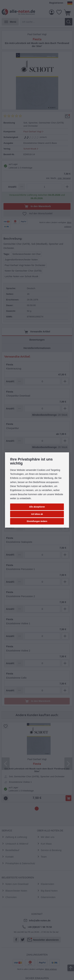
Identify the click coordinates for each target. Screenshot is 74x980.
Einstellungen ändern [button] (37, 521)
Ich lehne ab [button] (37, 514)
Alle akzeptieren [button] (37, 507)
